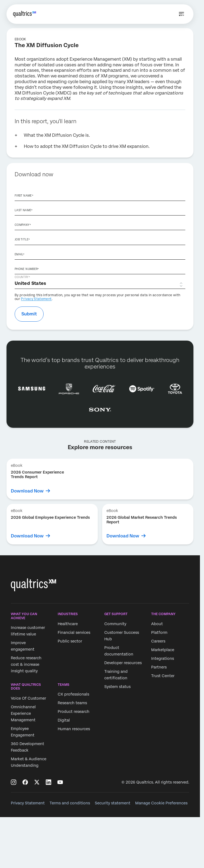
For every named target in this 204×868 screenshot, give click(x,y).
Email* (20, 254)
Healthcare (68, 624)
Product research (74, 712)
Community (115, 624)
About (157, 624)
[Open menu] (182, 14)
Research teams (72, 703)
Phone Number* (27, 269)
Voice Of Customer (28, 698)
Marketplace (163, 650)
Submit (29, 314)
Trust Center (163, 676)
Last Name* (24, 210)
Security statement (113, 803)
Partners (159, 667)
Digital (64, 720)
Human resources (74, 729)
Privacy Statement (36, 299)
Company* (23, 225)
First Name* (24, 195)
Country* (22, 277)
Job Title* (22, 239)
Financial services (74, 632)
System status (117, 687)
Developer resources (123, 663)
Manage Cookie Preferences (161, 803)
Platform (159, 632)
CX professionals (73, 694)
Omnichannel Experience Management (23, 713)
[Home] (25, 14)
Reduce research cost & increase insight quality (26, 664)
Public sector (70, 641)
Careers (158, 641)
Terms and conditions (70, 803)
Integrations (163, 658)
